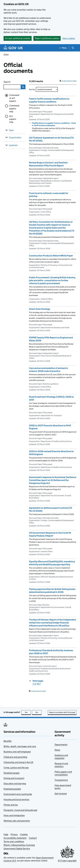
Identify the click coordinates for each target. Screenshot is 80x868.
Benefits (8, 741)
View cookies (69, 38)
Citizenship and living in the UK (18, 762)
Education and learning (15, 784)
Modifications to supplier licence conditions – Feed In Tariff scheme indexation (54, 124)
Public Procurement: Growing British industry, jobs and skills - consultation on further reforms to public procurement (52, 280)
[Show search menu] (73, 48)
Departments (61, 745)
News (57, 750)
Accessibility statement (15, 838)
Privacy (14, 834)
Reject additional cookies (47, 38)
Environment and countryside (18, 794)
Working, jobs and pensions (17, 821)
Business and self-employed (17, 752)
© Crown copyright (67, 861)
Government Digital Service (17, 849)
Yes (28, 712)
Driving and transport (14, 778)
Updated (13, 145)
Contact (33, 838)
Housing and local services (16, 799)
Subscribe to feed (68, 81)
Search (11, 81)
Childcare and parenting (15, 757)
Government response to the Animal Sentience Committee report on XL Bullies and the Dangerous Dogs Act (53, 480)
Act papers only (13, 119)
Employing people (12, 789)
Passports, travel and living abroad (20, 810)
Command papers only (14, 109)
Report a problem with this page (62, 712)
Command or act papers (14, 98)
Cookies (24, 834)
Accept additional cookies (18, 38)
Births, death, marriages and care (20, 746)
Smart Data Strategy (39, 309)
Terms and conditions (14, 841)
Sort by (32, 89)
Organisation (15, 137)
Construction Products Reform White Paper (51, 256)
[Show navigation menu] (63, 48)
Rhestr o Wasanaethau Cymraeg (19, 845)
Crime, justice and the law (16, 768)
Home (6, 54)
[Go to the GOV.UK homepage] (13, 48)
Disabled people (12, 773)
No (39, 712)
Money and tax (11, 805)
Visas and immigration (14, 815)
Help (6, 834)
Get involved (61, 794)
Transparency (61, 780)
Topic (11, 130)
